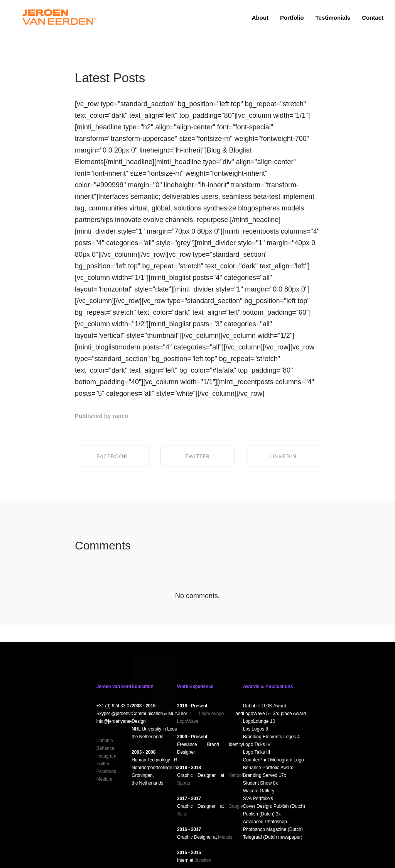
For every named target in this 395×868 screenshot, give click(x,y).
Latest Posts (110, 78)
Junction (203, 860)
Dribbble (105, 741)
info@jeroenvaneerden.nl (122, 721)
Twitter (103, 764)
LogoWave (188, 721)
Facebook (106, 771)
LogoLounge (211, 714)
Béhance (105, 748)
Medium (104, 779)
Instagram (106, 756)
